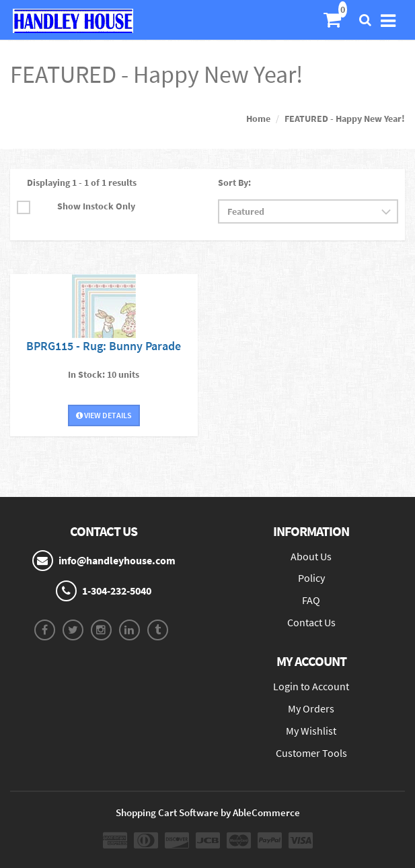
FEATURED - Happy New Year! (345, 119)
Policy (311, 578)
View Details (104, 415)
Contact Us (311, 622)
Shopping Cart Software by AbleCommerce (208, 812)
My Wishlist (311, 731)
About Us (311, 556)
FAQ (311, 600)
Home (258, 119)
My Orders (311, 708)
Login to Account (311, 686)
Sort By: (234, 182)
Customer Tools (311, 753)
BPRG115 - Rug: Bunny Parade (104, 346)
